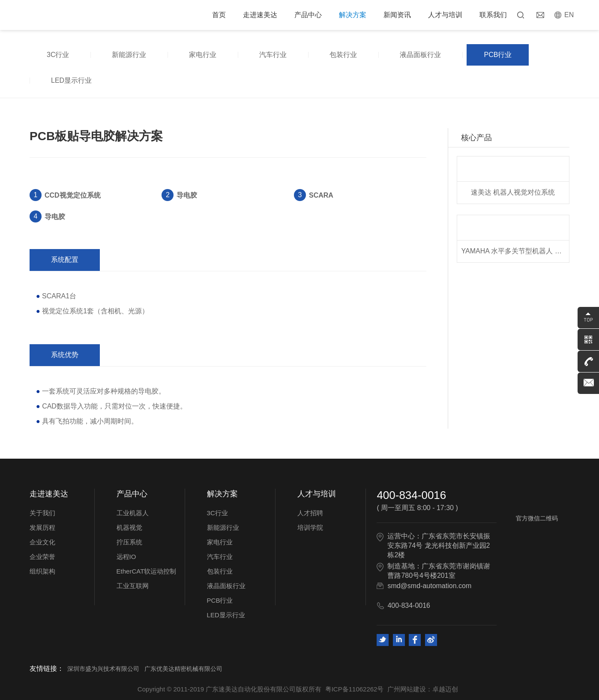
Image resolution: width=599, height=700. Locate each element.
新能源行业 (129, 55)
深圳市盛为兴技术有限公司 (103, 669)
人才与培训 (445, 15)
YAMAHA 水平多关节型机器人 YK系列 (515, 251)
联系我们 (493, 15)
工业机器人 (133, 513)
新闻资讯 (397, 15)
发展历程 (42, 527)
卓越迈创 (445, 689)
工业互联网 (133, 586)
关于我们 (42, 513)
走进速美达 (260, 15)
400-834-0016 (411, 495)
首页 (219, 15)
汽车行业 (273, 55)
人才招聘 (310, 513)
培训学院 (310, 527)
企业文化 (42, 542)
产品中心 (308, 15)
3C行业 (58, 55)
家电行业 (203, 55)
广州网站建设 (407, 689)
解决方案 (353, 15)
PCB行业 (498, 55)
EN (569, 15)
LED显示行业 (71, 80)
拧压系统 (129, 542)
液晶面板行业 (420, 55)
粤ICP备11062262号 (355, 689)
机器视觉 (129, 527)
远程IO (126, 557)
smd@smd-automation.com (429, 586)
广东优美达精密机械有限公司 (183, 669)
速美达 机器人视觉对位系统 (513, 192)
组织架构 (42, 571)
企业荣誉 (42, 557)
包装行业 (343, 55)
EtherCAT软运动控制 (147, 571)
